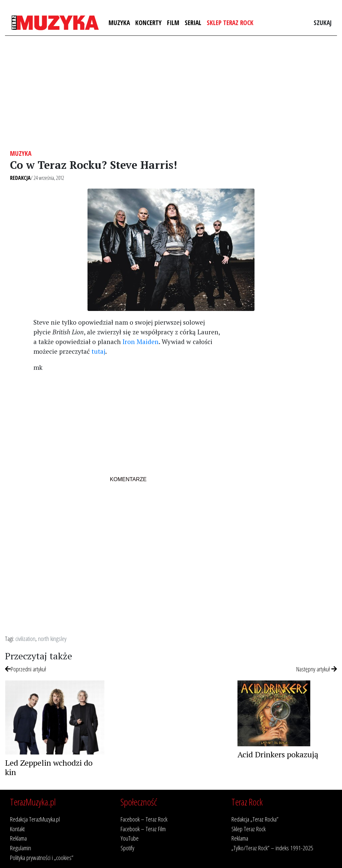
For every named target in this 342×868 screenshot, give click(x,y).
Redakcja (20, 178)
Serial (193, 23)
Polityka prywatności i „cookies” (42, 857)
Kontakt (17, 829)
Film (173, 23)
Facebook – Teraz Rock (144, 819)
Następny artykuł (317, 669)
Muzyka (119, 23)
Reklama (18, 838)
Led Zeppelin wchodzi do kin (49, 768)
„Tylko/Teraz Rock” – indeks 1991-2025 (272, 848)
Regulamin (21, 848)
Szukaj (323, 23)
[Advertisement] (171, 93)
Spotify (127, 848)
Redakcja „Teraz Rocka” (255, 819)
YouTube (130, 838)
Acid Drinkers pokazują (278, 754)
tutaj (98, 351)
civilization (25, 638)
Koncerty (148, 23)
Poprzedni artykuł (26, 669)
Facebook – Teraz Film (143, 829)
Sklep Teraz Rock (230, 23)
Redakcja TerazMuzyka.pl (35, 819)
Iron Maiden (141, 342)
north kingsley (52, 638)
